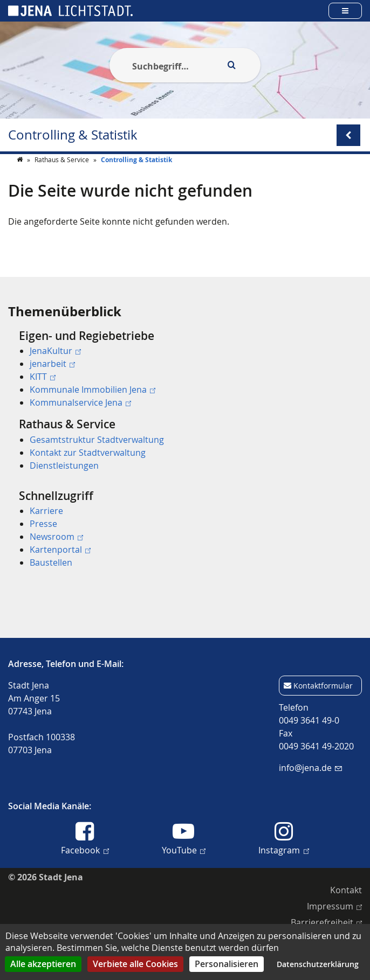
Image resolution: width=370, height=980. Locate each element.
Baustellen (51, 562)
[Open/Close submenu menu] (348, 135)
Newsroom (56, 537)
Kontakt (346, 890)
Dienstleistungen (64, 465)
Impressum (334, 906)
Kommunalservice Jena (80, 402)
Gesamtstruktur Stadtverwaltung (97, 440)
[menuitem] (185, 369)
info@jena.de (310, 768)
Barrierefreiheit (326, 922)
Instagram (283, 850)
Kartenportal (60, 550)
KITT (43, 377)
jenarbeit (52, 364)
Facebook (85, 850)
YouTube (184, 850)
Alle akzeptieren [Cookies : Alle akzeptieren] (43, 964)
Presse (43, 524)
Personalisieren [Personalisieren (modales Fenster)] (227, 964)
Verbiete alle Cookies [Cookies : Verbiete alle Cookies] (135, 964)
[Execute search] (231, 65)
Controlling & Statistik (73, 135)
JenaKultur (55, 351)
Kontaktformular (323, 686)
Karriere (46, 511)
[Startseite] (20, 181)
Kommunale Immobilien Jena (92, 390)
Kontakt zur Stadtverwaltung (88, 453)
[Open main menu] (345, 11)
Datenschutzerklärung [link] (318, 964)
